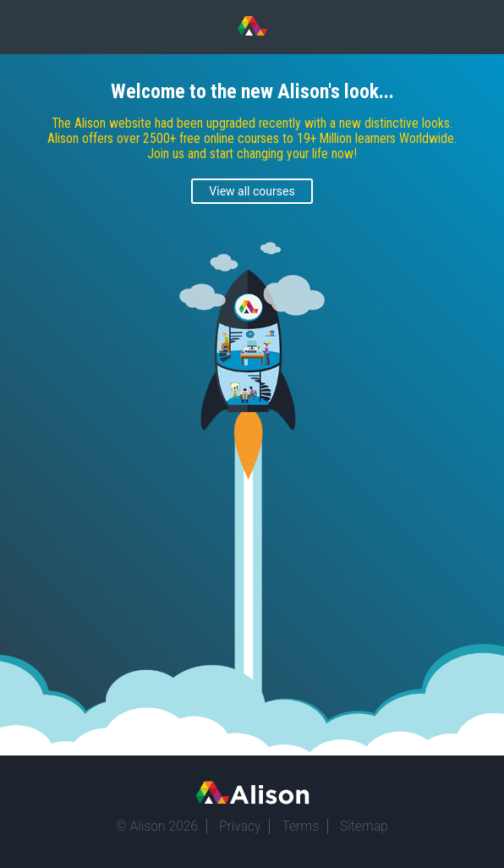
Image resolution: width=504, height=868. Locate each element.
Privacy (240, 827)
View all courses (252, 191)
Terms (300, 827)
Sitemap (364, 827)
